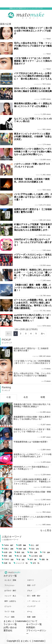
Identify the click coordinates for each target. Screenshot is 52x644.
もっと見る (46, 530)
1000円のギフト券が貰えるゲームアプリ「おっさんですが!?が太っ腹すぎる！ (33, 242)
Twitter (9, 545)
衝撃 (23, 545)
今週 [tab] (8, 397)
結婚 (8, 553)
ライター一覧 (10, 624)
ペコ (38, 412)
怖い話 (22, 556)
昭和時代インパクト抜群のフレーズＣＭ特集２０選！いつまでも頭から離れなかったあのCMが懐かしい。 (33, 152)
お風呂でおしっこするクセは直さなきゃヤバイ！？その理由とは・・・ (32, 505)
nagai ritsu (37, 487)
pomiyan (37, 99)
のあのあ (37, 114)
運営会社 (8, 630)
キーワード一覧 (34, 624)
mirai (36, 205)
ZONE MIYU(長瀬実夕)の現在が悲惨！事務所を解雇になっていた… (32, 493)
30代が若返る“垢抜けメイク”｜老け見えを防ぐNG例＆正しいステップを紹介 (33, 31)
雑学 (33, 560)
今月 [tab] (26, 397)
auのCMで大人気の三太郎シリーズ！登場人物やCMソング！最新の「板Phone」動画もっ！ (33, 318)
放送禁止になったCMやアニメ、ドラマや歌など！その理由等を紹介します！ (33, 455)
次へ (43, 334)
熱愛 (8, 563)
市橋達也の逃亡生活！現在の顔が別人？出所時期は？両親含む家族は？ (32, 405)
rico (37, 235)
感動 (45, 560)
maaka (39, 326)
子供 (46, 553)
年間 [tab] (43, 397)
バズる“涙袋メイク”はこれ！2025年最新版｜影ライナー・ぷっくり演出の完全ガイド (33, 61)
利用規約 (31, 627)
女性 (36, 563)
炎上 (35, 545)
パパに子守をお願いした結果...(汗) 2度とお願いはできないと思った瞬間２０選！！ (33, 197)
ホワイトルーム (36, 250)
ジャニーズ (22, 563)
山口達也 (37, 556)
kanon (39, 129)
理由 (34, 553)
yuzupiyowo (38, 84)
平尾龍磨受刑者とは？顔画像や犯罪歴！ (31, 442)
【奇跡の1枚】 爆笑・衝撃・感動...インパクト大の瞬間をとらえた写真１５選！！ (33, 288)
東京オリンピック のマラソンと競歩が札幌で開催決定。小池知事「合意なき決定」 (33, 136)
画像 (23, 549)
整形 (8, 556)
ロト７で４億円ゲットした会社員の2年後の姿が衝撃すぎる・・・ (33, 518)
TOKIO (9, 560)
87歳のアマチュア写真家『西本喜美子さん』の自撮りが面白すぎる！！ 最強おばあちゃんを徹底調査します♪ (33, 227)
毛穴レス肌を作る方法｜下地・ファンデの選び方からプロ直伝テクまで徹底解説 (33, 46)
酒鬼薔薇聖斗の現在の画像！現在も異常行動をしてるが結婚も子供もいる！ (32, 418)
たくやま (36, 265)
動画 (21, 553)
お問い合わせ (10, 627)
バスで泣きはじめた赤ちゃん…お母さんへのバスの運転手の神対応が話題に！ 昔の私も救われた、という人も (33, 76)
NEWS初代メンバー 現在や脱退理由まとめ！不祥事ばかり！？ (31, 468)
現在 (35, 549)
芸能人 (9, 549)
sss (44, 39)
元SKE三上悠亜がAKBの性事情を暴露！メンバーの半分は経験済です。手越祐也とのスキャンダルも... (32, 481)
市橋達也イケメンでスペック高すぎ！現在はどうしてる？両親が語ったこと (32, 430)
